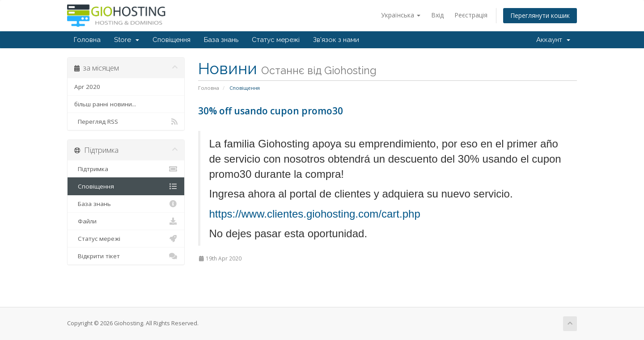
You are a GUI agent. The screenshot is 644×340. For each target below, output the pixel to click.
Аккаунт (553, 40)
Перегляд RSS (126, 122)
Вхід (437, 15)
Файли (126, 221)
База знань (221, 40)
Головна (87, 40)
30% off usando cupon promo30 (271, 111)
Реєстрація (471, 15)
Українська (401, 15)
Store (127, 40)
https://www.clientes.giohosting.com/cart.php (315, 214)
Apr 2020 (87, 87)
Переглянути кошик (540, 15)
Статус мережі (276, 40)
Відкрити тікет (126, 256)
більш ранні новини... (105, 104)
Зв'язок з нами (336, 40)
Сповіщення (172, 40)
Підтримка (126, 169)
